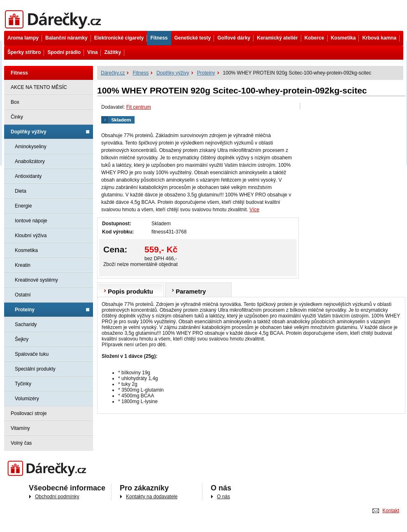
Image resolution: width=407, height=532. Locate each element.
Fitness (159, 38)
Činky (17, 117)
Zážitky (113, 52)
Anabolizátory (30, 161)
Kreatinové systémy (36, 280)
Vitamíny (20, 428)
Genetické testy (193, 38)
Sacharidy (26, 324)
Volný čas (21, 443)
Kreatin (23, 265)
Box (15, 102)
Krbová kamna (379, 38)
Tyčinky (23, 384)
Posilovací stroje (29, 413)
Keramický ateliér (277, 38)
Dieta (21, 191)
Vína (92, 52)
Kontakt (391, 511)
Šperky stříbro (24, 52)
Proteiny (25, 310)
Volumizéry (27, 399)
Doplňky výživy (29, 132)
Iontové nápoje (31, 221)
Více (254, 210)
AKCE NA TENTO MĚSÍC (39, 87)
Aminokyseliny (31, 147)
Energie (23, 206)
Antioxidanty (28, 176)
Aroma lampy (23, 38)
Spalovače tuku (32, 354)
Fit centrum (139, 107)
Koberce (314, 38)
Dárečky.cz (55, 20)
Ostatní (23, 295)
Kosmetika (343, 38)
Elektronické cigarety (119, 38)
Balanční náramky (66, 38)
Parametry (191, 291)
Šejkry (22, 339)
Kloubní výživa (31, 236)
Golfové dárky (234, 38)
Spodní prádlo (64, 52)
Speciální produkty (35, 369)
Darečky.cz (49, 469)
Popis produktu (130, 291)
